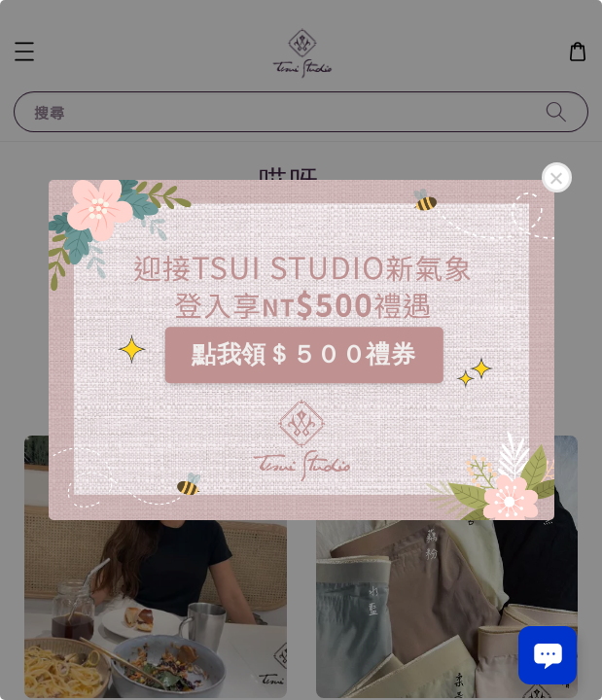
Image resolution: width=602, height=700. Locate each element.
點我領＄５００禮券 (303, 354)
